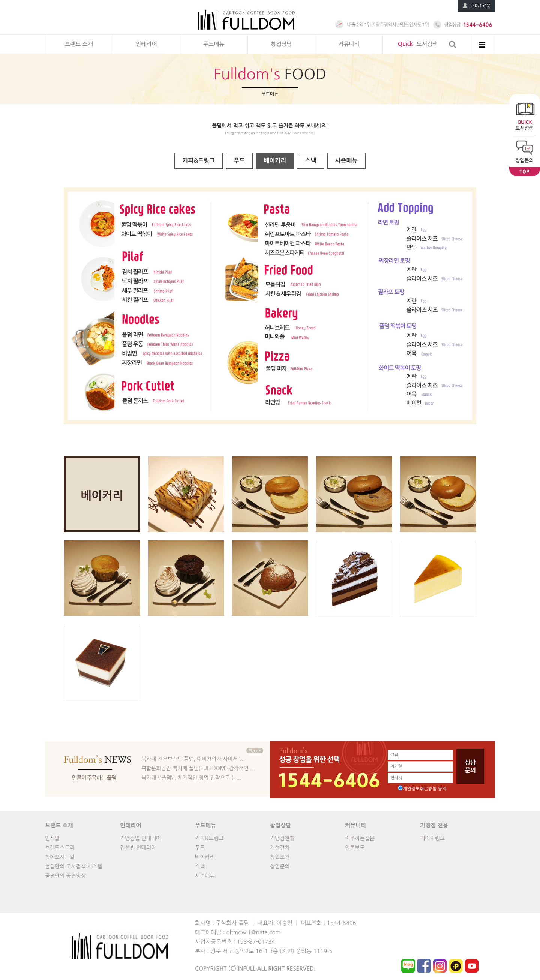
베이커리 (275, 161)
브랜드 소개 (79, 44)
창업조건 (280, 857)
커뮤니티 (349, 44)
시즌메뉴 (346, 161)
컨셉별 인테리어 (138, 848)
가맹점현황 (282, 838)
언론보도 (355, 848)
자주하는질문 (360, 838)
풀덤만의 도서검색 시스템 (74, 866)
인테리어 (146, 44)
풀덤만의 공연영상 (65, 876)
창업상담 (281, 44)
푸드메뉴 (214, 44)
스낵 (310, 161)
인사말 (52, 838)
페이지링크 (432, 838)
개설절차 (280, 848)
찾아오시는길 (60, 857)
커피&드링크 (199, 161)
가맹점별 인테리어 (140, 838)
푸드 (239, 161)
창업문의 (280, 866)
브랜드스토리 (60, 848)
